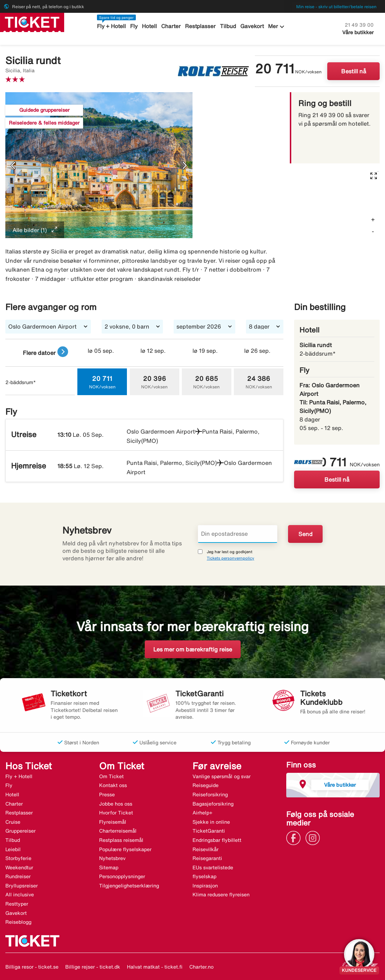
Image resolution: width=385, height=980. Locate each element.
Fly (134, 26)
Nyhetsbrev (112, 858)
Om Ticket (111, 776)
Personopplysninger (122, 876)
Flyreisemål (113, 822)
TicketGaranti (209, 831)
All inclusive (20, 895)
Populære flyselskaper (125, 849)
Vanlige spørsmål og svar (222, 776)
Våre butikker (358, 32)
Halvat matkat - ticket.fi (155, 967)
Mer (277, 27)
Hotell (150, 26)
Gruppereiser (20, 831)
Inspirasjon (205, 886)
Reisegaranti (207, 858)
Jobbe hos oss (116, 804)
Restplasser (201, 26)
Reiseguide (206, 785)
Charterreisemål (118, 831)
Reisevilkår (206, 849)
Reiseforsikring (210, 795)
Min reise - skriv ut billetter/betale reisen (336, 7)
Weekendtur (19, 868)
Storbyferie (18, 858)
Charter (171, 26)
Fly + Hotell (112, 26)
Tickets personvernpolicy (230, 558)
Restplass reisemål (121, 840)
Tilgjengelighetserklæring (129, 886)
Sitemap (109, 868)
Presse (107, 795)
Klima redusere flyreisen (221, 895)
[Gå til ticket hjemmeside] (32, 22)
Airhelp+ (202, 813)
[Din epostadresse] (238, 534)
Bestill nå (354, 71)
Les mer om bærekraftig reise (193, 649)
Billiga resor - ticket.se (32, 967)
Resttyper (17, 904)
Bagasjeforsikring (213, 804)
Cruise (13, 822)
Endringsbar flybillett (217, 840)
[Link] (295, 837)
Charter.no (201, 967)
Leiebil (13, 849)
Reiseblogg (18, 922)
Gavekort (252, 26)
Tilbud (228, 26)
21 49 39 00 (359, 25)
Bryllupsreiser (22, 886)
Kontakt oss (113, 785)
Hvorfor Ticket (116, 813)
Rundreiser (18, 876)
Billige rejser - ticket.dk (93, 967)
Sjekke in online (211, 822)
